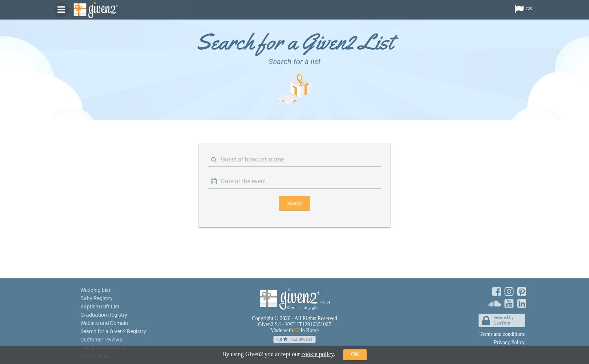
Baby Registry (97, 298)
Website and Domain (104, 323)
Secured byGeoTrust (498, 321)
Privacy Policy (509, 342)
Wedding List (95, 290)
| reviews (294, 339)
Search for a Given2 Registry (113, 331)
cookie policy (317, 354)
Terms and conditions (502, 334)
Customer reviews (101, 340)
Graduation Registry (104, 315)
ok (355, 354)
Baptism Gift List (100, 307)
